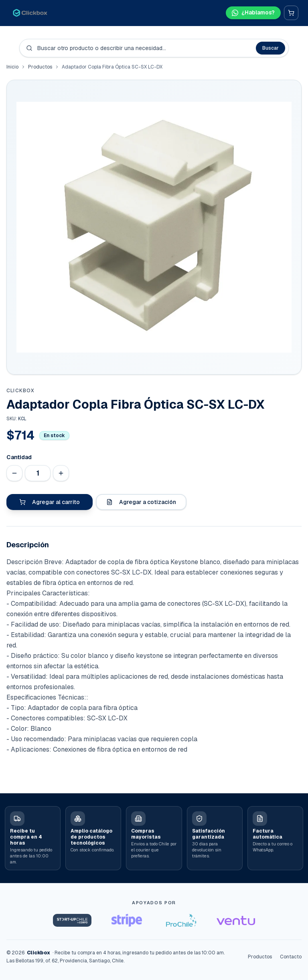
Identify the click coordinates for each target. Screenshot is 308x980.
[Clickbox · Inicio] (30, 13)
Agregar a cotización (141, 502)
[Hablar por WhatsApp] (253, 13)
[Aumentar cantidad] (61, 473)
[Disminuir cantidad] (14, 473)
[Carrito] (291, 13)
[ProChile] (181, 920)
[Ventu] (236, 920)
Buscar (271, 48)
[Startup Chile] (72, 920)
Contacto (291, 957)
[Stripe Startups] (127, 920)
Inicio (12, 67)
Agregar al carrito (50, 502)
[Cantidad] (38, 473)
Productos (40, 67)
